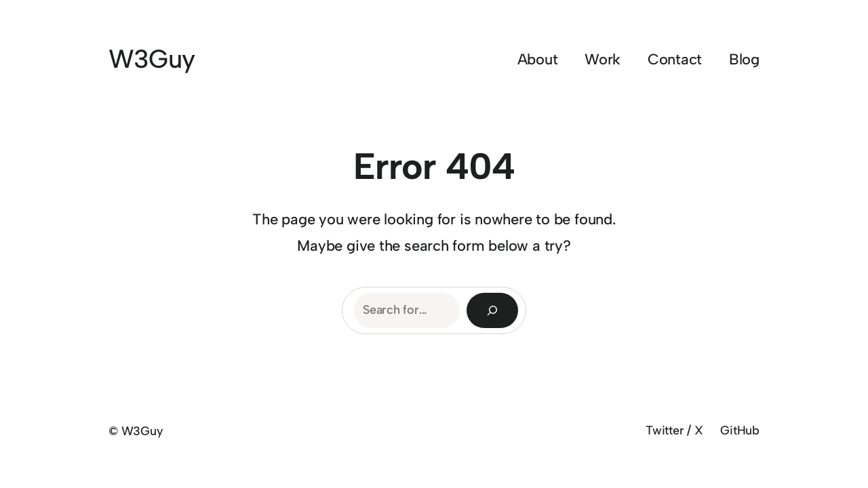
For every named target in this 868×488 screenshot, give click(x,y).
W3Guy (152, 59)
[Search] (492, 310)
